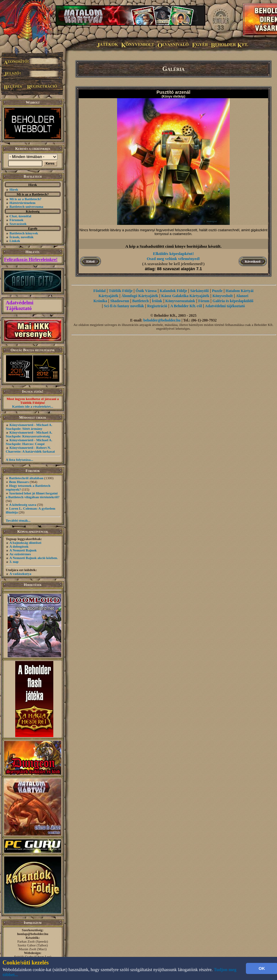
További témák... (18, 520)
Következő (253, 261)
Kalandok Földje (173, 291)
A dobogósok (19, 546)
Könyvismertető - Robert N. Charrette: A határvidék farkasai (30, 449)
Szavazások (18, 224)
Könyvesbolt (222, 296)
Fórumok (16, 220)
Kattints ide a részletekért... (33, 406)
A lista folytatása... (19, 460)
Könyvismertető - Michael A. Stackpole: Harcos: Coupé (29, 442)
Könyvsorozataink (180, 301)
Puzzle (217, 291)
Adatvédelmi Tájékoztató (20, 305)
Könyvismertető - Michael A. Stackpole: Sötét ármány (29, 427)
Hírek (14, 189)
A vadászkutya (20, 574)
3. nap (14, 562)
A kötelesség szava (23, 505)
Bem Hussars (19, 482)
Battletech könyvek (24, 233)
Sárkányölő (199, 291)
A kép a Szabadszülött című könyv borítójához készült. (173, 246)
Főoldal (99, 291)
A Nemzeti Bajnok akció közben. (34, 558)
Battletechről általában (26, 478)
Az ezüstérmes (20, 554)
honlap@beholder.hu (33, 934)
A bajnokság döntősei (25, 543)
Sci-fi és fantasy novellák (124, 306)
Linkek (15, 241)
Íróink (157, 301)
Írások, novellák (22, 237)
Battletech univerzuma (26, 207)
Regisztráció (157, 306)
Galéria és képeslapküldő (233, 301)
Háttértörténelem (23, 203)
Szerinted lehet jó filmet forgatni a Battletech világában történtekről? (33, 495)
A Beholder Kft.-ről (186, 306)
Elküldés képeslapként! (173, 254)
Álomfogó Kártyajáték (140, 296)
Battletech (141, 301)
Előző (90, 261)
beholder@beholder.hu (162, 320)
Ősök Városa (146, 291)
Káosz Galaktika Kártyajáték (185, 296)
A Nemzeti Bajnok (23, 550)
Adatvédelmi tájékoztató (225, 306)
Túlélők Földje (121, 291)
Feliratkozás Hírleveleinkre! (31, 260)
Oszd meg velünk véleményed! (174, 259)
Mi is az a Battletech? (26, 199)
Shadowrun (120, 301)
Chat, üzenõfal (20, 216)
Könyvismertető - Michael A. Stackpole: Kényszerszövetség (29, 434)
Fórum (204, 301)
